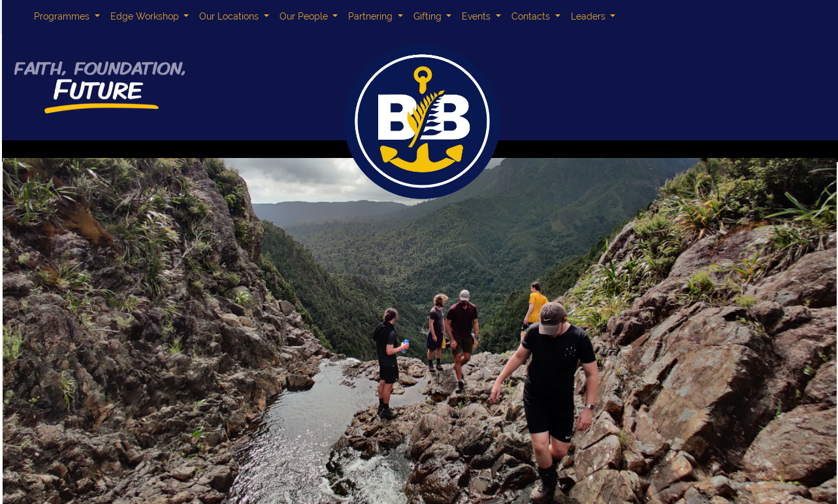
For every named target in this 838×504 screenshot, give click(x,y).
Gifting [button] (429, 16)
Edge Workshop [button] (146, 16)
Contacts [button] (532, 16)
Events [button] (477, 16)
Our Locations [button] (230, 16)
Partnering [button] (372, 16)
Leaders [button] (589, 16)
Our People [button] (305, 16)
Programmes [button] (63, 16)
